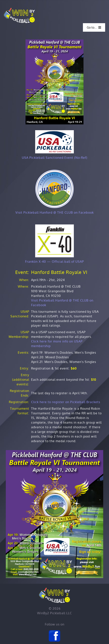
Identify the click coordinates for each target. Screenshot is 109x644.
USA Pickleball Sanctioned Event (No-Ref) (55, 158)
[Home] (19, 9)
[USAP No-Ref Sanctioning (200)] (54, 132)
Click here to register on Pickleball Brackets (66, 402)
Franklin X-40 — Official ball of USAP (54, 262)
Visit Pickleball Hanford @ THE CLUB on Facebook (55, 212)
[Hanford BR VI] (54, 41)
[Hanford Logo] (54, 171)
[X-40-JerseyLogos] (54, 226)
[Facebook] (54, 631)
